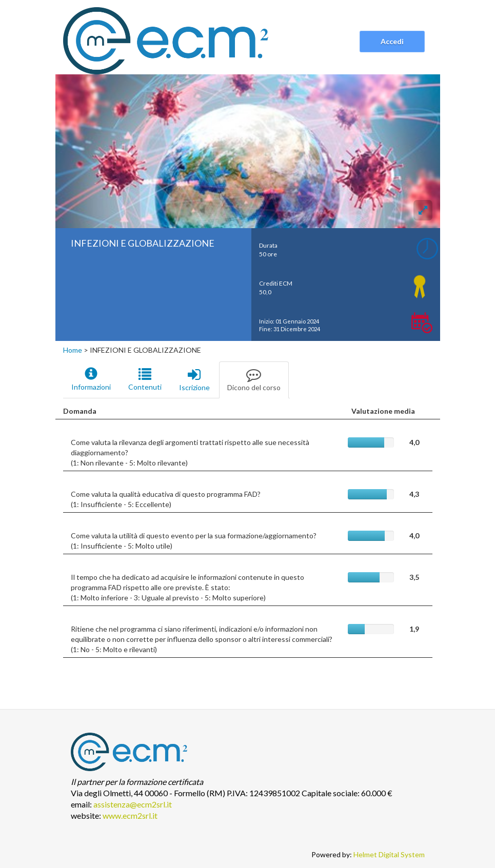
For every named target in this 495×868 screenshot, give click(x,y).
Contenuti (145, 379)
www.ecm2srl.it (130, 815)
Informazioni (91, 379)
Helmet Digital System (389, 854)
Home (73, 350)
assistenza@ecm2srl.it (133, 804)
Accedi (392, 41)
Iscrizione (194, 379)
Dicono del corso (254, 379)
